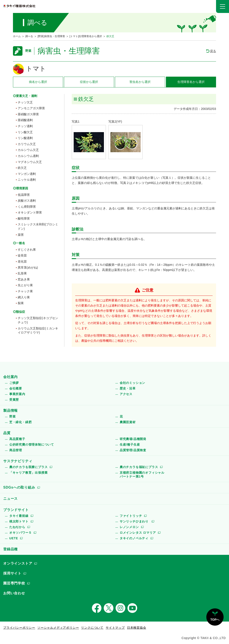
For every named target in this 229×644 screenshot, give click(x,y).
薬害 (21, 235)
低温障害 (24, 195)
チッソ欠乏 (25, 102)
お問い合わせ (14, 593)
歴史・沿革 (128, 388)
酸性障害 (24, 218)
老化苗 (22, 261)
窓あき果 (24, 279)
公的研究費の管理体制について (32, 445)
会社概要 (16, 388)
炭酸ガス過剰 (27, 201)
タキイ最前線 (19, 516)
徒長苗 (22, 255)
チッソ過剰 (25, 126)
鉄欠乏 (22, 168)
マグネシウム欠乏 (30, 162)
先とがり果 (25, 285)
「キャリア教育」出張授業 (29, 473)
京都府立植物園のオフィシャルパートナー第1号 (142, 475)
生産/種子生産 (130, 445)
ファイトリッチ (131, 516)
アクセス (126, 394)
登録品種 (10, 549)
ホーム (17, 36)
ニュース (10, 499)
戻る (213, 51)
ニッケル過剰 (27, 180)
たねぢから (17, 527)
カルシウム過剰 (28, 156)
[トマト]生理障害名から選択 (86, 36)
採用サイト (12, 573)
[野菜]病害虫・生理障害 (51, 36)
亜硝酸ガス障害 (28, 114)
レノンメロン (129, 527)
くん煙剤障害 (27, 207)
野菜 (13, 416)
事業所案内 (17, 394)
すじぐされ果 (27, 250)
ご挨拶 (14, 383)
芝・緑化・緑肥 (21, 422)
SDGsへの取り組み (19, 487)
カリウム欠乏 (27, 144)
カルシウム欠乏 (28, 150)
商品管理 (16, 450)
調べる (29, 36)
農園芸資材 (128, 422)
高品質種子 (17, 439)
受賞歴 (14, 400)
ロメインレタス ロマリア (138, 533)
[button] (223, 6)
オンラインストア (18, 563)
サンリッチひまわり (135, 521)
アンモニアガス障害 (31, 108)
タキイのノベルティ (134, 538)
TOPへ (215, 620)
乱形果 (22, 273)
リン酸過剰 (25, 138)
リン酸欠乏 (25, 132)
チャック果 (25, 291)
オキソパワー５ (21, 533)
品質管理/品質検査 (133, 450)
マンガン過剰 (27, 174)
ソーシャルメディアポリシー (58, 628)
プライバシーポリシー (19, 628)
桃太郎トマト (19, 521)
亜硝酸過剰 (25, 120)
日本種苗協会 (137, 628)
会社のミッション (132, 383)
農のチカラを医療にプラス (29, 467)
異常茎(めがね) (28, 267)
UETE (14, 538)
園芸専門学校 (14, 583)
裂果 (21, 303)
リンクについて (92, 628)
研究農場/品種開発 (133, 439)
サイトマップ (115, 628)
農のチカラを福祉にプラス (139, 467)
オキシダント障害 (30, 212)
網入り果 (24, 297)
